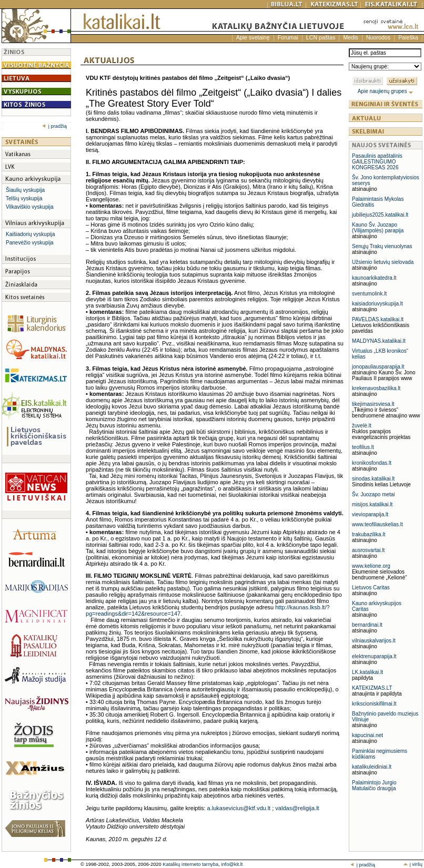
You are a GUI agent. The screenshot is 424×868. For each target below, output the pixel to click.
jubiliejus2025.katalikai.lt (380, 215)
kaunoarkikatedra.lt (374, 278)
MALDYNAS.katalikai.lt (379, 341)
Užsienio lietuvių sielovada (383, 262)
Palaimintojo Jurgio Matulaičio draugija (374, 785)
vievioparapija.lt (370, 514)
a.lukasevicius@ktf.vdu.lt (239, 808)
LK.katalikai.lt (367, 672)
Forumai (288, 37)
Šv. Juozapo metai (373, 494)
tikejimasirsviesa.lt (373, 404)
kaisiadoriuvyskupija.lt (377, 304)
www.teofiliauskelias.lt (377, 524)
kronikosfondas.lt (372, 463)
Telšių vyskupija (24, 198)
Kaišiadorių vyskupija (30, 234)
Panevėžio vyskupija (30, 243)
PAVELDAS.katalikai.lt (378, 319)
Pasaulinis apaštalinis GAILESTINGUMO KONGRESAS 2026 (377, 162)
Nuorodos (378, 37)
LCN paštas (321, 37)
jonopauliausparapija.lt (378, 367)
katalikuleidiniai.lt (372, 767)
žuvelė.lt (362, 426)
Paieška (408, 37)
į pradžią (54, 126)
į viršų (413, 864)
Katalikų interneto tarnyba (190, 864)
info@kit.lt (232, 864)
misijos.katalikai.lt (372, 504)
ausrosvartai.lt (368, 550)
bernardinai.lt (367, 625)
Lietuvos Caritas (371, 588)
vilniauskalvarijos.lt (374, 641)
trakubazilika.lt (369, 534)
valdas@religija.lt (297, 808)
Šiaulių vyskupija (25, 190)
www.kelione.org (371, 566)
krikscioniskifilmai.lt (374, 704)
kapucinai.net (367, 735)
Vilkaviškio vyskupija (29, 207)
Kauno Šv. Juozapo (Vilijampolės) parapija (378, 228)
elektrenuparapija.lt (374, 656)
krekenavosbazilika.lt (376, 388)
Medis (350, 37)
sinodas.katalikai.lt (373, 479)
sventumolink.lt (369, 294)
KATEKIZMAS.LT (372, 688)
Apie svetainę (253, 37)
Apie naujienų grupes (386, 91)
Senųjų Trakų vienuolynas (382, 246)
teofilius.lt (363, 447)
